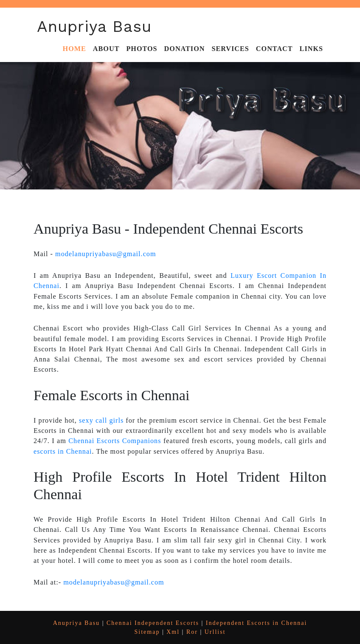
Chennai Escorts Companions (115, 441)
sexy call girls (101, 421)
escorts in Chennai (63, 452)
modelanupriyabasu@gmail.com (105, 254)
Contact (274, 49)
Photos (142, 49)
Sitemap (147, 632)
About (106, 49)
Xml (173, 632)
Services (230, 49)
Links (311, 49)
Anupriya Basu (94, 26)
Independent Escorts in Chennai (256, 623)
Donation (185, 49)
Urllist (215, 632)
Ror (192, 632)
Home (75, 49)
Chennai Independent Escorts (153, 623)
